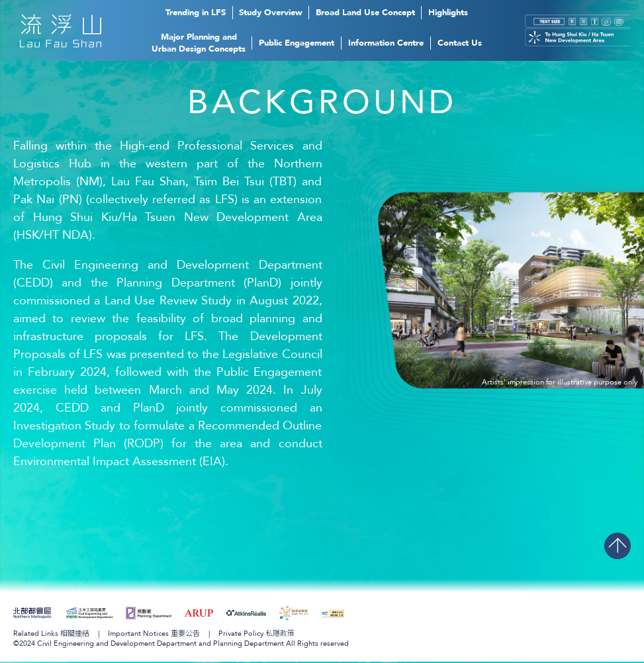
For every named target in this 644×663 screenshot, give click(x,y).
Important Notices (154, 635)
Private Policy (256, 635)
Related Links (51, 635)
